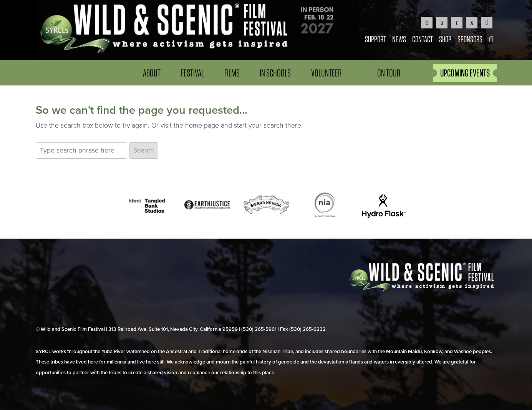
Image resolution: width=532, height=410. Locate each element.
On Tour (389, 73)
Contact (423, 39)
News (399, 39)
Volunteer (326, 73)
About (152, 73)
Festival (192, 73)
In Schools (275, 73)
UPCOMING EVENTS (465, 73)
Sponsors (470, 39)
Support (375, 39)
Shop (445, 39)
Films (232, 73)
